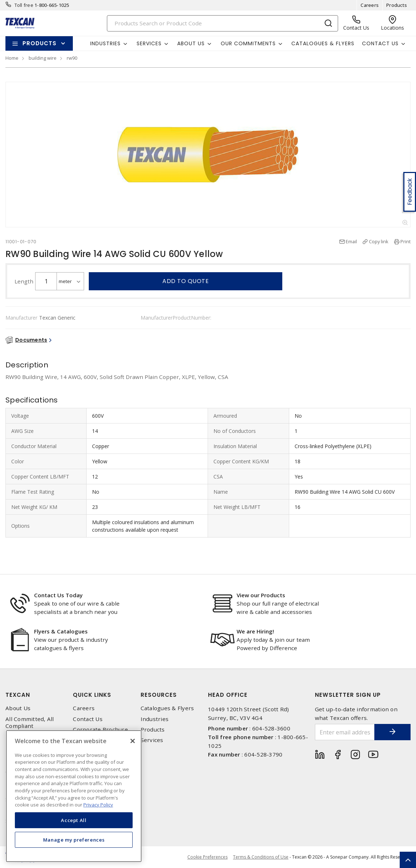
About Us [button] (191, 43)
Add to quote (186, 281)
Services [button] (149, 43)
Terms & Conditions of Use (261, 857)
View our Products (261, 595)
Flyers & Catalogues (61, 631)
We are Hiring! (255, 631)
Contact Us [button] (380, 43)
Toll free (24, 5)
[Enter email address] (345, 732)
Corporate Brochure (100, 730)
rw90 (72, 58)
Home (12, 58)
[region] (74, 796)
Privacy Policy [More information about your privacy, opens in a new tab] (98, 805)
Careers (370, 5)
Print (405, 241)
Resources (159, 695)
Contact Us (88, 719)
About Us (18, 708)
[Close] (133, 741)
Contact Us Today (58, 595)
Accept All (74, 820)
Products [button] (39, 43)
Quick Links (92, 695)
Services (152, 740)
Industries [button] (105, 43)
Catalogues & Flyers (323, 43)
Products (397, 5)
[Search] (223, 23)
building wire (43, 58)
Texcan (18, 695)
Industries (155, 719)
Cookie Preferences (207, 857)
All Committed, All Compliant (30, 722)
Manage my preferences (74, 840)
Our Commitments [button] (248, 43)
